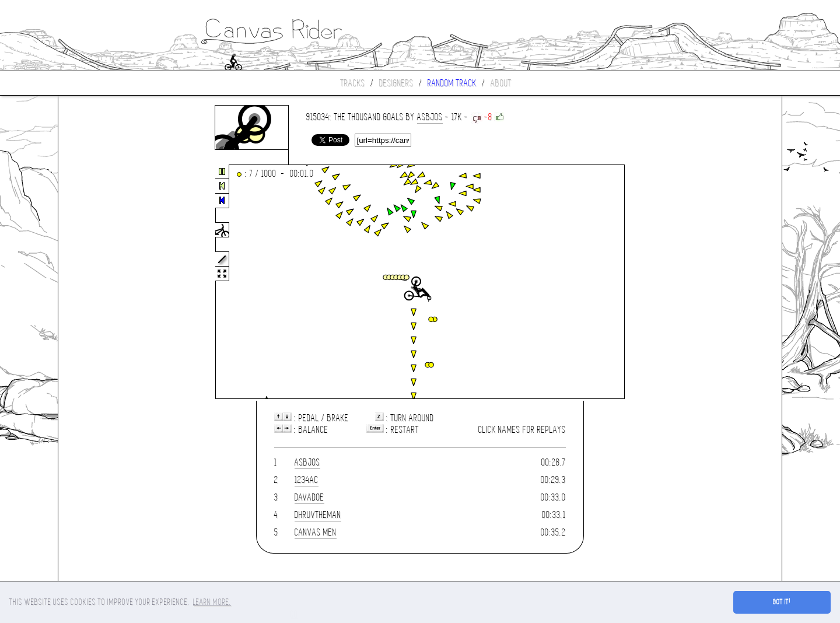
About (501, 83)
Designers (396, 83)
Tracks (353, 83)
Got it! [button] (782, 602)
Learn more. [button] (212, 602)
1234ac (307, 480)
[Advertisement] (107, 282)
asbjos (430, 117)
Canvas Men (316, 532)
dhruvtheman (318, 515)
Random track (452, 83)
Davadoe (309, 497)
